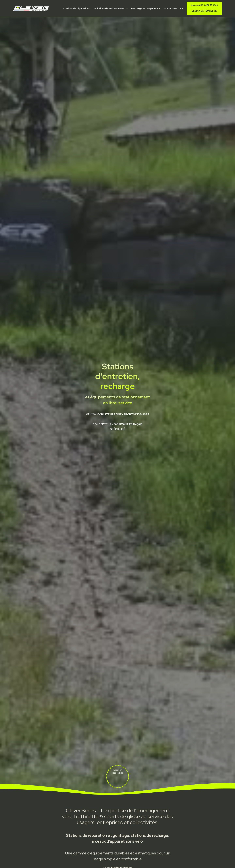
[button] (77, 8)
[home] (31, 8)
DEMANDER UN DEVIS (204, 8)
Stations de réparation (76, 8)
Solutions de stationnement (110, 8)
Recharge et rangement (145, 8)
